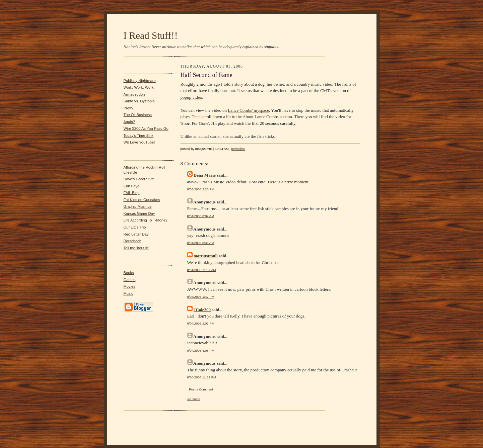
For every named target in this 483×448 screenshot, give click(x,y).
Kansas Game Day (139, 213)
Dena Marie (205, 175)
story (239, 84)
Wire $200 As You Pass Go (146, 128)
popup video (191, 97)
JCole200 (202, 310)
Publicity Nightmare (140, 81)
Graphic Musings (138, 206)
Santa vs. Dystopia (139, 101)
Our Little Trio (135, 227)
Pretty (128, 108)
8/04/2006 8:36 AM (201, 243)
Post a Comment (201, 389)
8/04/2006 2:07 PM (201, 323)
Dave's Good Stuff (139, 179)
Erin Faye (132, 186)
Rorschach (132, 241)
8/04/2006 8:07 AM (201, 216)
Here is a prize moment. (289, 182)
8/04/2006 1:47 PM (201, 297)
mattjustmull (206, 256)
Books (129, 273)
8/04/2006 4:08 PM (201, 350)
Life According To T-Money (146, 220)
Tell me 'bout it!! (136, 248)
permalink (238, 149)
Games (130, 280)
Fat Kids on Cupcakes (142, 200)
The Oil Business (138, 115)
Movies (129, 286)
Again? (129, 122)
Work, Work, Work (139, 87)
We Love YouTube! (139, 142)
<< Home (194, 399)
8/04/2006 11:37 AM (202, 270)
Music (128, 293)
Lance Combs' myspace (248, 110)
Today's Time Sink (139, 136)
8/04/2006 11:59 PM (202, 377)
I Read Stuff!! (151, 35)
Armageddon (134, 94)
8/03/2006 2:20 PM (201, 189)
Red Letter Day (136, 234)
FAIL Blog (132, 193)
